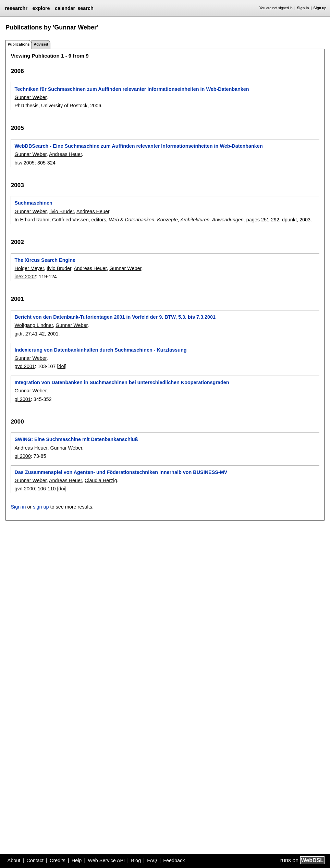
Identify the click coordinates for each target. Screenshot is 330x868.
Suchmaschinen (33, 203)
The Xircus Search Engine (45, 260)
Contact (35, 860)
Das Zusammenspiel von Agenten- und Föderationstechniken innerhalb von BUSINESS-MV (121, 472)
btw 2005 (24, 163)
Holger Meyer (29, 268)
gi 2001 (22, 399)
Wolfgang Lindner (34, 325)
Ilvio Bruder (62, 211)
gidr (18, 334)
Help (77, 860)
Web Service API (106, 860)
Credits (58, 860)
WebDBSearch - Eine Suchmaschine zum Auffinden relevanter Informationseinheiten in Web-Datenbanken (138, 146)
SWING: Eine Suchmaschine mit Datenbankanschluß (76, 439)
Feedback (174, 860)
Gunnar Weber (30, 97)
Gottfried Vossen (70, 220)
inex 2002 (25, 277)
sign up (41, 507)
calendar (65, 8)
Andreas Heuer (65, 154)
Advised (41, 44)
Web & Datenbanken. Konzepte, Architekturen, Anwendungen (176, 220)
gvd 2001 (25, 366)
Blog (136, 860)
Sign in (303, 8)
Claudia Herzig (101, 480)
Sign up (320, 8)
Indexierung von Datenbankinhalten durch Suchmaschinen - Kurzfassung (100, 350)
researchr (16, 8)
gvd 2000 (25, 489)
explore (41, 8)
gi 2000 (22, 456)
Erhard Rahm (35, 220)
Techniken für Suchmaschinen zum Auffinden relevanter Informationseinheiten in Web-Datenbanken (132, 89)
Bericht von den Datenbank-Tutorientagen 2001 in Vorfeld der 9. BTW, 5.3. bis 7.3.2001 (115, 317)
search (85, 8)
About (14, 860)
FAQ (152, 860)
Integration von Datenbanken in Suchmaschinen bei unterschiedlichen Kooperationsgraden (122, 382)
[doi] (62, 366)
